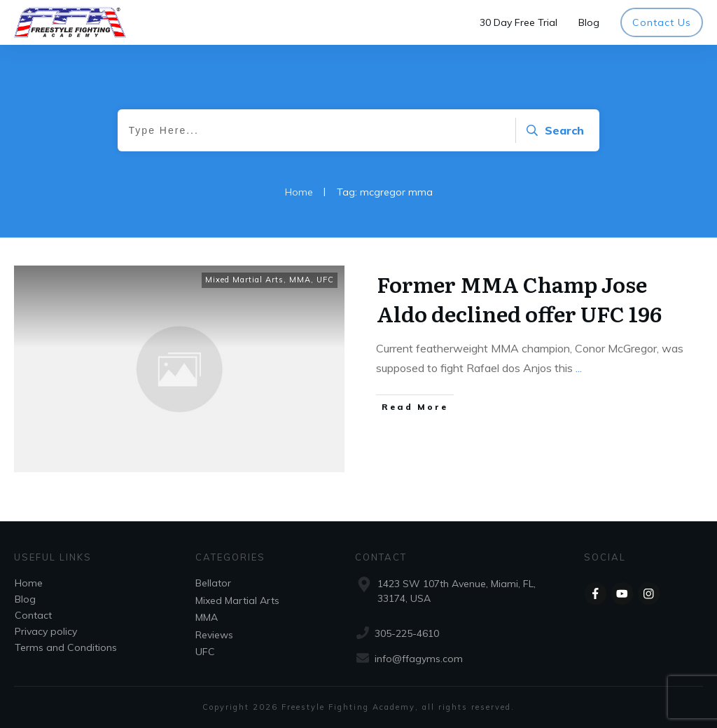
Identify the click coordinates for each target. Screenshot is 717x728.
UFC (325, 280)
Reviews (214, 635)
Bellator (213, 583)
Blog (25, 599)
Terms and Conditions (66, 647)
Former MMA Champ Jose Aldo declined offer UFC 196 (519, 298)
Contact (33, 615)
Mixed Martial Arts (244, 280)
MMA (300, 280)
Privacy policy (46, 631)
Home (29, 583)
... (579, 368)
